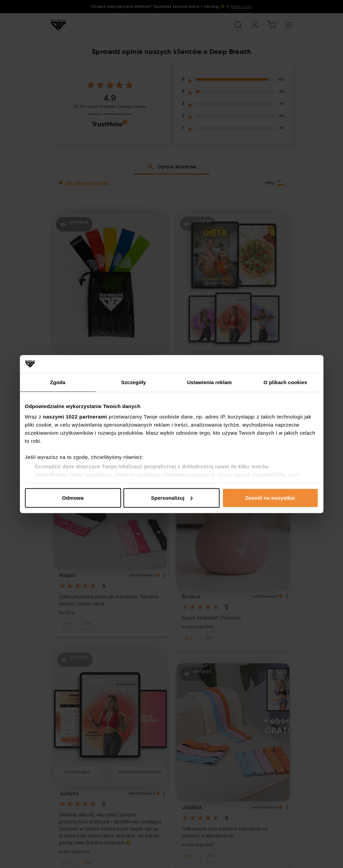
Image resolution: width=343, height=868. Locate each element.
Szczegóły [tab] (133, 382)
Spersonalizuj (172, 498)
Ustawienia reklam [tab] (210, 382)
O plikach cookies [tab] (285, 382)
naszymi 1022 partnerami (75, 417)
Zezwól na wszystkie (270, 498)
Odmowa (73, 498)
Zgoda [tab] (58, 382)
